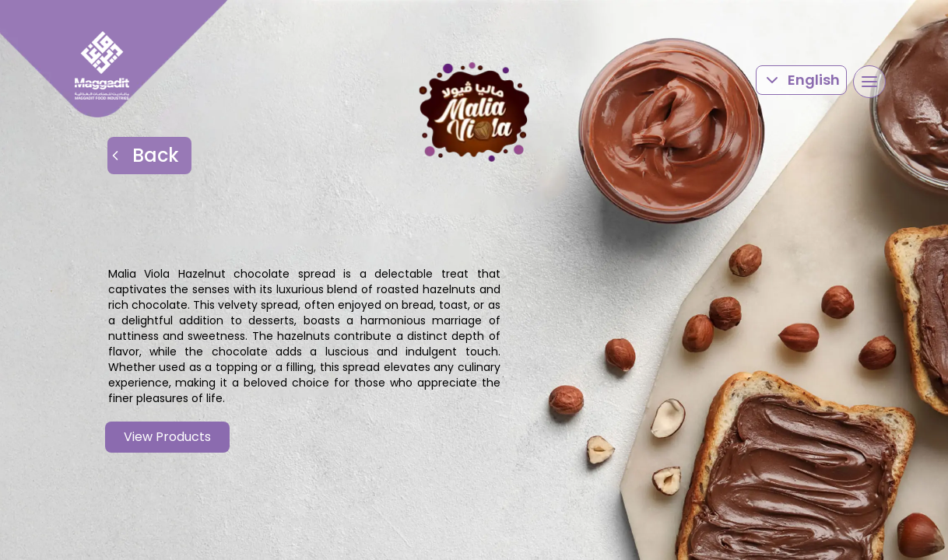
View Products (167, 437)
